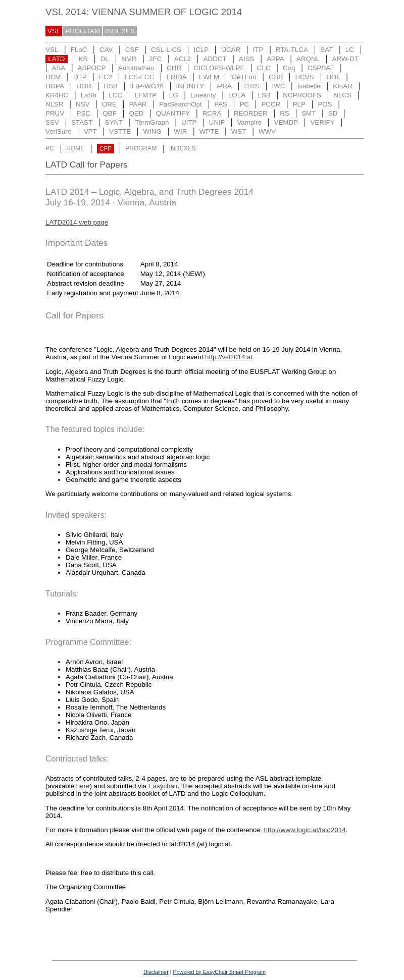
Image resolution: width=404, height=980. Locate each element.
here (83, 786)
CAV (106, 50)
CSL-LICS (166, 50)
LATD (56, 59)
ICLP (201, 50)
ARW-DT (346, 59)
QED (136, 113)
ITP (258, 50)
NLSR (55, 104)
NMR (129, 59)
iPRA (224, 86)
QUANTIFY (173, 113)
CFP (106, 149)
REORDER (251, 113)
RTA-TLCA (292, 50)
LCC (115, 95)
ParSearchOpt (180, 104)
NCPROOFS (302, 95)
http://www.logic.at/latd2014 (305, 830)
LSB (264, 95)
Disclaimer (156, 972)
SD (333, 113)
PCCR (271, 104)
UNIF (217, 122)
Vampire (249, 122)
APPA (275, 59)
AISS (246, 59)
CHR (174, 68)
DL (105, 59)
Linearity (203, 95)
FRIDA (177, 77)
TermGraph (152, 122)
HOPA (55, 86)
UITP (189, 122)
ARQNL (308, 59)
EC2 (106, 77)
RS (285, 113)
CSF (132, 50)
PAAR (138, 104)
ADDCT (215, 59)
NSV (83, 104)
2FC (155, 59)
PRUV (55, 113)
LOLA (237, 95)
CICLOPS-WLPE (219, 68)
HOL (333, 77)
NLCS (342, 95)
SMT (309, 113)
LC (350, 50)
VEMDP (286, 122)
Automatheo (136, 68)
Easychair (163, 786)
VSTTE (120, 131)
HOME (75, 149)
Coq (289, 68)
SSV (52, 122)
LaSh (89, 95)
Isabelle (309, 86)
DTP (80, 77)
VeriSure (58, 131)
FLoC (79, 50)
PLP (299, 104)
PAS (221, 104)
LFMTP (146, 95)
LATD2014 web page (77, 222)
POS (325, 104)
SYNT (114, 122)
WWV (267, 131)
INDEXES (120, 31)
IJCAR (231, 50)
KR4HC (57, 95)
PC (244, 104)
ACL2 (183, 59)
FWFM (209, 77)
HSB (110, 86)
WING (153, 131)
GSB (276, 77)
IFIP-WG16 (147, 86)
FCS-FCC (140, 77)
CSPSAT (321, 68)
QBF (109, 113)
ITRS (252, 86)
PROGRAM (83, 31)
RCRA (212, 113)
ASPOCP (92, 68)
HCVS (305, 77)
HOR (84, 86)
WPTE (209, 131)
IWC (278, 86)
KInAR (343, 86)
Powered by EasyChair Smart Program (219, 972)
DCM (53, 77)
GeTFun (244, 77)
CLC (264, 68)
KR (84, 59)
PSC (84, 113)
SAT (326, 50)
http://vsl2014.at (229, 357)
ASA (59, 68)
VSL (54, 31)
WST (239, 131)
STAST (82, 122)
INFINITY (190, 86)
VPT (90, 131)
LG (174, 95)
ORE (109, 104)
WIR (180, 131)
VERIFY (323, 122)
